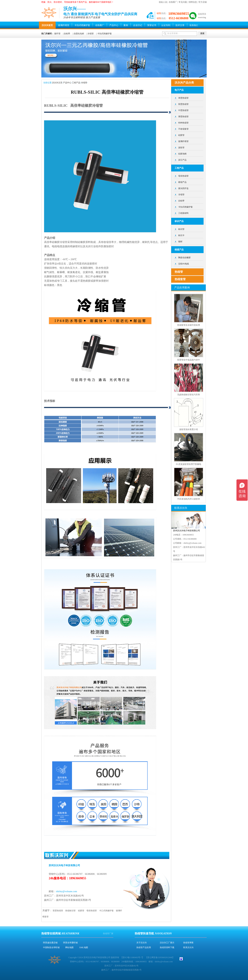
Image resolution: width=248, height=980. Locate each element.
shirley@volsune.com (66, 891)
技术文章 (180, 25)
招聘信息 (193, 2)
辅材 (180, 242)
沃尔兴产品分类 (184, 83)
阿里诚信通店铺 (50, 943)
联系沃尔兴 (188, 947)
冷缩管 (91, 34)
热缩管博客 (188, 943)
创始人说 (163, 2)
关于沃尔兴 (142, 943)
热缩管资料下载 (167, 947)
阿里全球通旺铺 (70, 943)
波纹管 (181, 148)
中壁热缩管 (183, 110)
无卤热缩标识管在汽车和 (189, 395)
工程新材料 (183, 213)
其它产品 (182, 160)
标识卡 (181, 235)
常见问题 (183, 2)
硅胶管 (81, 911)
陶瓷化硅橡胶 (184, 258)
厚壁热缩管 (183, 117)
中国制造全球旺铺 (51, 947)
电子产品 (179, 90)
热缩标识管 (70, 911)
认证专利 (166, 25)
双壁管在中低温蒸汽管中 (189, 360)
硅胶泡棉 (182, 154)
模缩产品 (182, 182)
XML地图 (84, 947)
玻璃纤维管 (64, 25)
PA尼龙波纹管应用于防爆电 (188, 464)
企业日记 (138, 25)
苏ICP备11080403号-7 (132, 957)
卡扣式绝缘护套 (82, 25)
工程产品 (76, 83)
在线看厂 (173, 2)
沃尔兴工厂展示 (167, 943)
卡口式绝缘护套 (106, 911)
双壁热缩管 (58, 911)
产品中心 (114, 25)
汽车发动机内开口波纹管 (189, 499)
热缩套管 (180, 279)
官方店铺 (203, 2)
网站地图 (69, 947)
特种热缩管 (183, 123)
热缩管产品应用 (144, 947)
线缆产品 (179, 250)
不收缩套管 (183, 129)
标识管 (181, 229)
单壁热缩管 (183, 98)
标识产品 (179, 221)
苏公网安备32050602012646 (160, 957)
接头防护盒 (183, 188)
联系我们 (194, 25)
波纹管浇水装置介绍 (189, 429)
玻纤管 (57, 34)
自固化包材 (79, 34)
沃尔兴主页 (57, 83)
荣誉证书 (152, 25)
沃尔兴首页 (47, 25)
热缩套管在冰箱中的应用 (189, 325)
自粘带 (67, 34)
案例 (126, 25)
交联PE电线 (184, 264)
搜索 (202, 33)
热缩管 (179, 272)
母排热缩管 (92, 911)
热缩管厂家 (108, 934)
